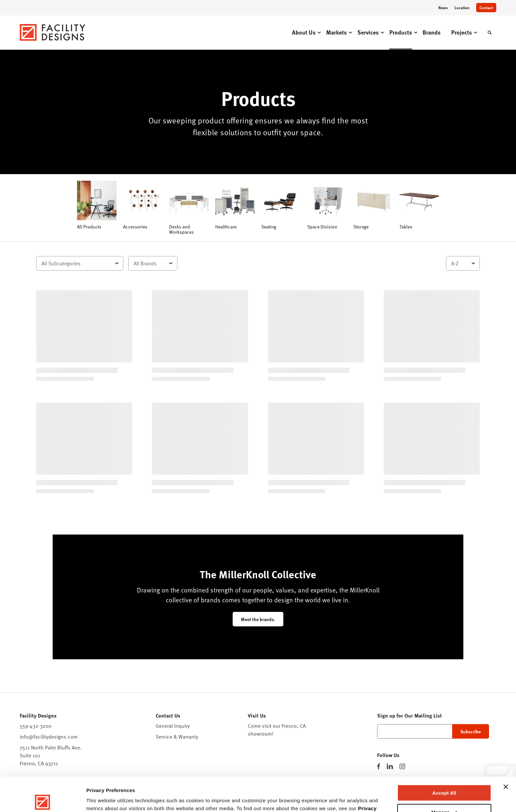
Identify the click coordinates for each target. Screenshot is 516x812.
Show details (102, 799)
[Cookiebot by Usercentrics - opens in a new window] (43, 799)
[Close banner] (506, 751)
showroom (260, 734)
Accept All (444, 758)
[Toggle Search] (490, 33)
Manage (445, 777)
